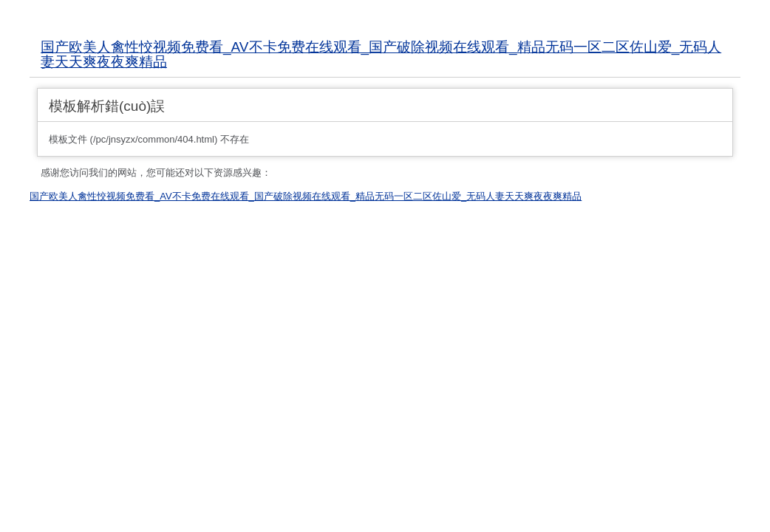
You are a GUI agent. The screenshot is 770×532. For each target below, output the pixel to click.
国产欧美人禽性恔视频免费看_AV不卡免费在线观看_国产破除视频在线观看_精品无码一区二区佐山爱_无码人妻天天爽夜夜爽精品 (381, 54)
